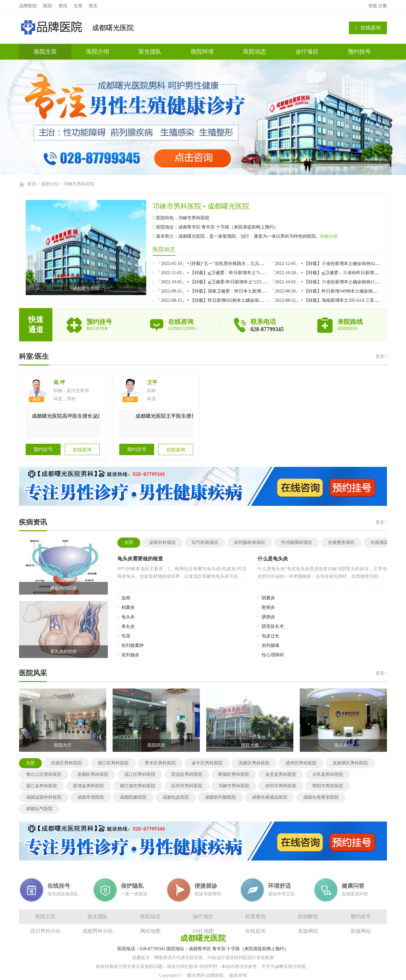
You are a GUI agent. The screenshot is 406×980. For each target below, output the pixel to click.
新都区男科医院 (93, 774)
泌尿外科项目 (162, 542)
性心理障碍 (273, 655)
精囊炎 (128, 607)
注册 (383, 6)
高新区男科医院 (254, 763)
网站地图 (150, 931)
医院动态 (255, 52)
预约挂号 (359, 52)
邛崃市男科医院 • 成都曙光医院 (201, 206)
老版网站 (308, 931)
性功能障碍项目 (297, 542)
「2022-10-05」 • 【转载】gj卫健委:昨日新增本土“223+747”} (216, 282)
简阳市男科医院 (328, 786)
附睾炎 (268, 607)
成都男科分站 (98, 931)
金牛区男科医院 (207, 763)
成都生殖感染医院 (270, 797)
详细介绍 (329, 236)
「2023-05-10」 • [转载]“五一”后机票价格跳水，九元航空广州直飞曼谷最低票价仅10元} (242, 264)
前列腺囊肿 (133, 645)
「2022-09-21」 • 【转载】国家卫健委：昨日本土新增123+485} (218, 291)
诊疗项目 (307, 52)
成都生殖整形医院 (321, 797)
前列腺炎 (130, 655)
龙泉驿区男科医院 (350, 763)
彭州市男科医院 (187, 786)
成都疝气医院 (39, 809)
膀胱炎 (268, 617)
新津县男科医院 (88, 786)
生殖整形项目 (341, 542)
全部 (129, 542)
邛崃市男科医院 (79, 184)
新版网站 (361, 931)
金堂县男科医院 (281, 774)
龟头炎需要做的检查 (140, 559)
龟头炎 (128, 617)
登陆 (373, 6)
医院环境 (202, 52)
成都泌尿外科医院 (44, 797)
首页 (32, 184)
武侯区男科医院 (66, 763)
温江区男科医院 (140, 774)
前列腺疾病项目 (250, 542)
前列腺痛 (271, 645)
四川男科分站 (45, 931)
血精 (126, 598)
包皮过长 (271, 636)
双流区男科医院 (187, 774)
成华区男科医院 (301, 763)
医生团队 (150, 52)
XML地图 (203, 931)
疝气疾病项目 (205, 542)
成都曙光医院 (113, 28)
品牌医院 (28, 6)
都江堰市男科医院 (138, 786)
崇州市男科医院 (281, 786)
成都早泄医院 (91, 797)
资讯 (63, 6)
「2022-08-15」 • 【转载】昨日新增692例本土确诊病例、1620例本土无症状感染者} (238, 300)
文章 (78, 6)
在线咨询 (368, 28)
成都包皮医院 (176, 797)
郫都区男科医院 (234, 774)
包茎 (126, 636)
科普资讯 (255, 916)
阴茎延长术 (273, 626)
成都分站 (50, 184)
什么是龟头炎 (273, 559)
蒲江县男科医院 (42, 786)
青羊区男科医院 (160, 763)
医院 (48, 6)
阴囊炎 (268, 598)
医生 (93, 6)
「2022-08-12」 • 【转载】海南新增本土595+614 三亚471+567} (331, 300)
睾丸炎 (128, 626)
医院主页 (45, 52)
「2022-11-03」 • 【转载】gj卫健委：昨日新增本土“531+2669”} (218, 273)
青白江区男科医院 (44, 774)
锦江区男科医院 (113, 763)
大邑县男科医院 (328, 774)
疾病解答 (308, 916)
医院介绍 (98, 52)
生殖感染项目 (384, 542)
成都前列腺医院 (220, 797)
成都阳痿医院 (133, 797)
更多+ (381, 356)
